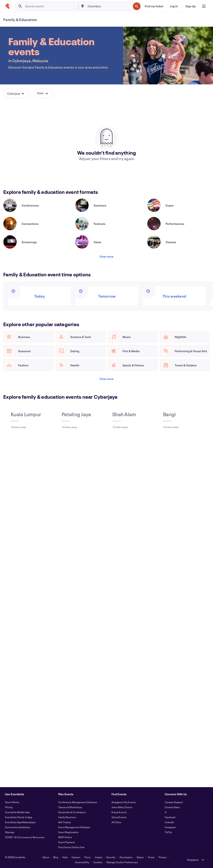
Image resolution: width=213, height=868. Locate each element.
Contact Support (174, 802)
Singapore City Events (124, 802)
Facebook (170, 817)
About (46, 857)
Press (88, 857)
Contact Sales (172, 807)
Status (140, 857)
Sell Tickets (65, 822)
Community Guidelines (18, 827)
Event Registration (68, 832)
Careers (76, 857)
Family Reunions (67, 817)
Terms (151, 857)
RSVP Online (65, 837)
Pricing (9, 807)
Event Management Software (74, 827)
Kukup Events (119, 812)
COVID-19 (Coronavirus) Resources (25, 837)
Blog (56, 857)
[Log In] (174, 6)
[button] (16, 94)
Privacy (163, 857)
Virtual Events (119, 817)
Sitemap (10, 832)
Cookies (98, 862)
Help (65, 857)
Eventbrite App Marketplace (20, 822)
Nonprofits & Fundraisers (72, 812)
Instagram (170, 827)
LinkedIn (170, 822)
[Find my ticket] (154, 6)
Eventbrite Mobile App (17, 812)
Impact (99, 857)
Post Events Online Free (71, 847)
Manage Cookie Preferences (122, 862)
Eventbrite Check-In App (19, 817)
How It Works (12, 802)
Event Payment (67, 842)
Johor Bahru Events (122, 807)
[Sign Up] (190, 6)
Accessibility (82, 862)
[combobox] (109, 6)
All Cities (116, 822)
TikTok (168, 832)
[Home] (7, 6)
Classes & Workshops (70, 807)
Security (111, 857)
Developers (126, 857)
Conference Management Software (78, 802)
